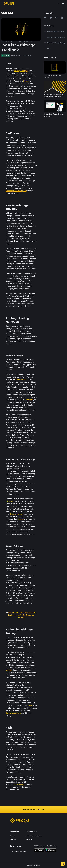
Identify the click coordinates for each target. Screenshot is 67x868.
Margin (30, 705)
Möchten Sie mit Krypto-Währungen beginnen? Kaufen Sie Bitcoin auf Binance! (22, 615)
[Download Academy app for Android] (51, 850)
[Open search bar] (58, 4)
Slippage (9, 670)
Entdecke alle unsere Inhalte (33, 810)
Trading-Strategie (21, 71)
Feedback (29, 839)
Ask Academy (19, 785)
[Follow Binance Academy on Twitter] (14, 846)
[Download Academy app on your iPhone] (39, 850)
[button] (63, 4)
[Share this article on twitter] (45, 18)
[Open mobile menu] (63, 4)
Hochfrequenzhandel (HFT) (16, 191)
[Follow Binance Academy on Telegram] (17, 846)
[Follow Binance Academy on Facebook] (11, 846)
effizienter (29, 400)
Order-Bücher (21, 379)
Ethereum (9, 501)
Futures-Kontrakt (17, 514)
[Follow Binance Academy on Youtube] (20, 846)
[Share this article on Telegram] (56, 18)
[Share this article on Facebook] (51, 18)
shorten (21, 519)
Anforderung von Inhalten (34, 836)
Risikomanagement (13, 713)
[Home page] (8, 4)
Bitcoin (26, 81)
